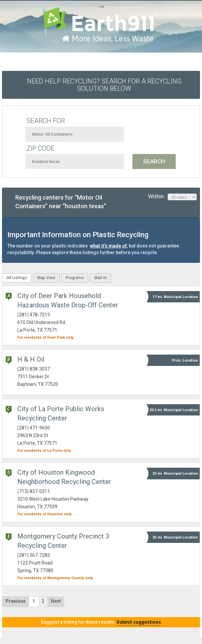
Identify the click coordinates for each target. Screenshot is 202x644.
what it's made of (108, 246)
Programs (75, 278)
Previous (16, 601)
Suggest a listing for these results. (101, 622)
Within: (172, 197)
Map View (46, 278)
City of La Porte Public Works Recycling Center (61, 413)
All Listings (17, 278)
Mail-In (101, 278)
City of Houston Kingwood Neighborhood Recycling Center (64, 477)
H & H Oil (31, 359)
